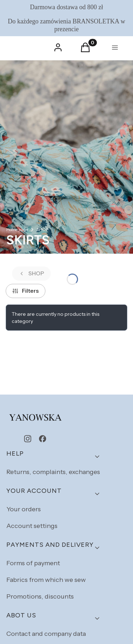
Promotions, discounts (40, 596)
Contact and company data (46, 634)
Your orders (24, 509)
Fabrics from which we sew (46, 580)
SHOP (42, 229)
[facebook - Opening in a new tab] (43, 439)
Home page (17, 229)
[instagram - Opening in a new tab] (28, 439)
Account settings (32, 526)
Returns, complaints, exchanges (53, 472)
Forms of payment (33, 563)
